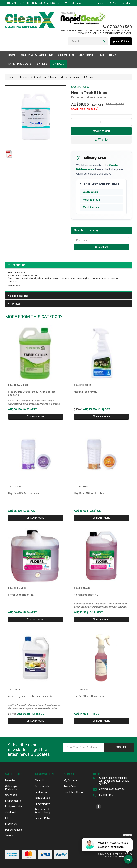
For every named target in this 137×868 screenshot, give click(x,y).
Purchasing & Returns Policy (43, 811)
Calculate (102, 247)
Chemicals (24, 77)
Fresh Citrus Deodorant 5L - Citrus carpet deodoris (32, 393)
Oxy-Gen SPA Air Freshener (24, 493)
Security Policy (43, 818)
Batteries (10, 780)
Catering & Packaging (11, 788)
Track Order (70, 786)
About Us (103, 3)
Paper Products (14, 830)
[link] (98, 807)
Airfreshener (40, 77)
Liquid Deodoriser (59, 77)
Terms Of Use (42, 798)
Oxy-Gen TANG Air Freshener (90, 493)
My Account (70, 780)
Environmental (13, 801)
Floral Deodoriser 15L (21, 595)
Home (12, 55)
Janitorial (10, 812)
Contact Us (117, 3)
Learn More (36, 416)
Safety (9, 835)
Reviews (14, 304)
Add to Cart (101, 131)
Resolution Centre (74, 792)
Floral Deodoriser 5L (86, 595)
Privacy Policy (42, 804)
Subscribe (119, 747)
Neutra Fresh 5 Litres (83, 77)
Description (17, 265)
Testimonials (42, 786)
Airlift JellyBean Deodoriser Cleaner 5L (30, 696)
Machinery (11, 824)
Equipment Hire (14, 806)
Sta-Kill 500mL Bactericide (89, 696)
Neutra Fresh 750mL (86, 392)
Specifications (18, 296)
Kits (7, 818)
